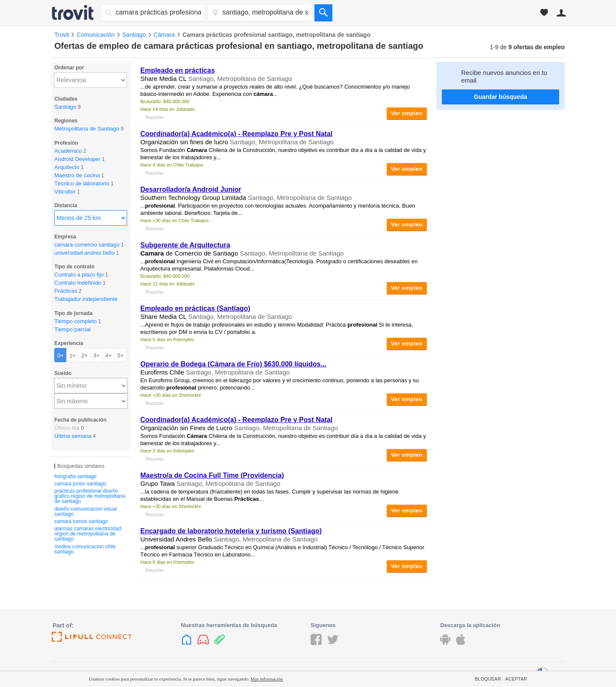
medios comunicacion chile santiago (85, 549)
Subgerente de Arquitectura (185, 245)
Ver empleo (407, 113)
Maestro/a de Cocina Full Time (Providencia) (212, 475)
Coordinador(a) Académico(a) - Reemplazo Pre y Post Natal (236, 134)
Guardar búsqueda (500, 97)
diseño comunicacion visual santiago (86, 512)
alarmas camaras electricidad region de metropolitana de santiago (88, 534)
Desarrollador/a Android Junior (191, 189)
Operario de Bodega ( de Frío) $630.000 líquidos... (233, 364)
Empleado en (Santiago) (195, 308)
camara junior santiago (80, 484)
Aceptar (516, 679)
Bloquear (488, 679)
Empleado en (178, 70)
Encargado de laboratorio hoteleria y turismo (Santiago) (231, 531)
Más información (267, 679)
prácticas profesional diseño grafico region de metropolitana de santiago (90, 496)
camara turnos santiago (81, 521)
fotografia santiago (76, 476)
